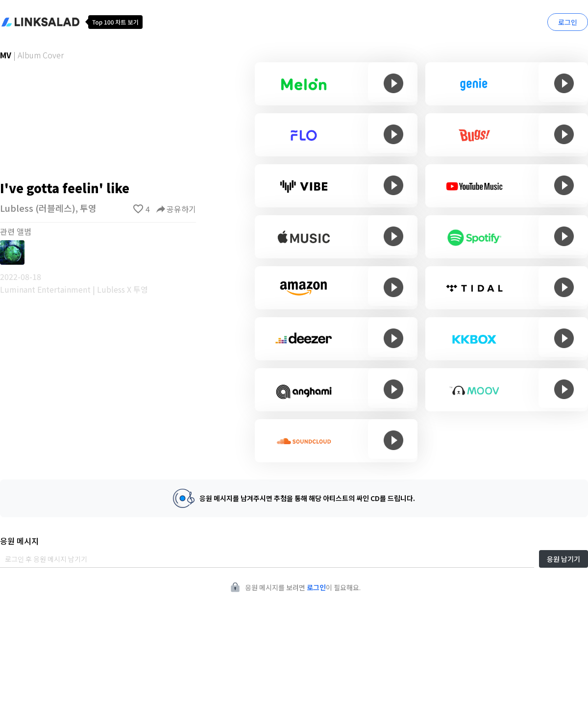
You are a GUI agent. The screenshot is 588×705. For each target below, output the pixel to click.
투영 (88, 208)
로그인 (568, 22)
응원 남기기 (563, 559)
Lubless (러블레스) (38, 208)
